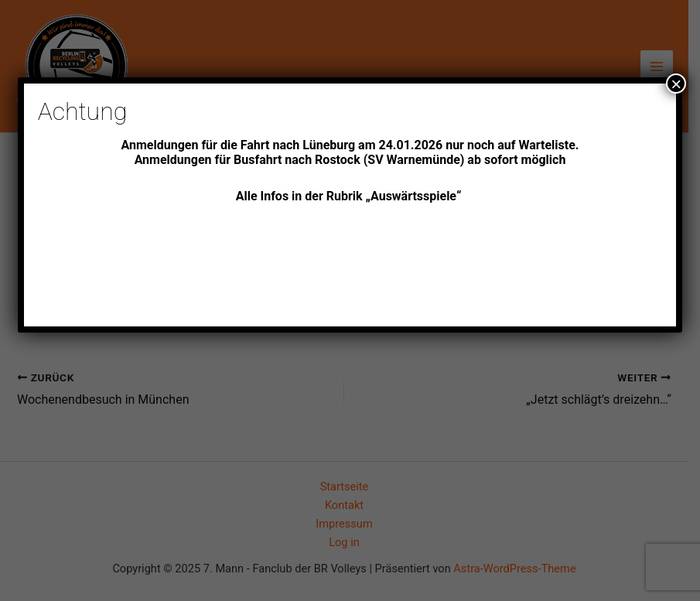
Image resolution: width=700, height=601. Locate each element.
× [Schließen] (676, 84)
